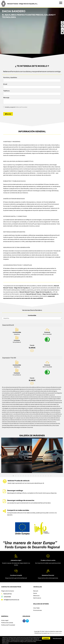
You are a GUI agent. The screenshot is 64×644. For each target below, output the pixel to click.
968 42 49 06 (8, 594)
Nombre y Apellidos (10, 77)
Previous (1, 455)
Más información (57, 638)
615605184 (7, 597)
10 (36, 476)
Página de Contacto (8, 591)
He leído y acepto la (16, 107)
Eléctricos (36, 596)
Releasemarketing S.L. (56, 633)
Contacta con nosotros (11, 587)
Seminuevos (37, 598)
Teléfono (6, 91)
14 (46, 476)
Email (5, 84)
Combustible (32, 315)
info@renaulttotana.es (11, 600)
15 (48, 476)
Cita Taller (36, 608)
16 (51, 476)
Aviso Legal (5, 620)
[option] (17, 455)
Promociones (37, 610)
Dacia (35, 593)
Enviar (8, 114)
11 (38, 476)
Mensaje (6, 97)
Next (63, 455)
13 (43, 476)
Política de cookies (7, 623)
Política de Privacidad (21, 107)
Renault (36, 591)
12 (41, 476)
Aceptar (46, 638)
